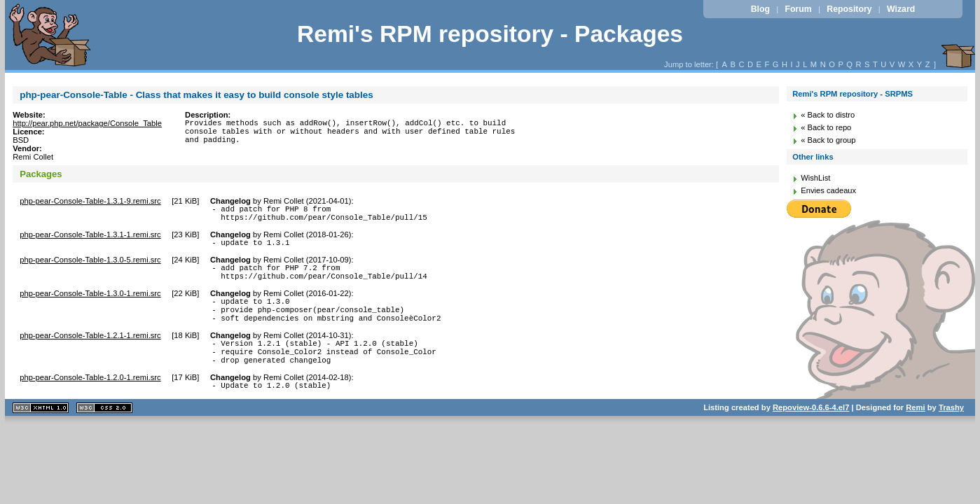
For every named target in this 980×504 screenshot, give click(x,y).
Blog (760, 9)
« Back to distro (828, 115)
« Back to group (828, 140)
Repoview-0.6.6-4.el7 (811, 433)
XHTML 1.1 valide (41, 433)
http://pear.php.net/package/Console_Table (87, 123)
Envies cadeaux (828, 190)
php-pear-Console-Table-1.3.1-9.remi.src (90, 201)
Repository (849, 9)
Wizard (901, 9)
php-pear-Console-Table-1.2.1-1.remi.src (90, 352)
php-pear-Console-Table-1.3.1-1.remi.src (90, 239)
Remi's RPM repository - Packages (490, 34)
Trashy (951, 433)
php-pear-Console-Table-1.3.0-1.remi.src (90, 304)
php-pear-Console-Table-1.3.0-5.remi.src (90, 266)
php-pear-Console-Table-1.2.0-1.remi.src (90, 400)
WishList (815, 178)
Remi (915, 433)
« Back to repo (826, 127)
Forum (799, 9)
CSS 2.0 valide (104, 433)
